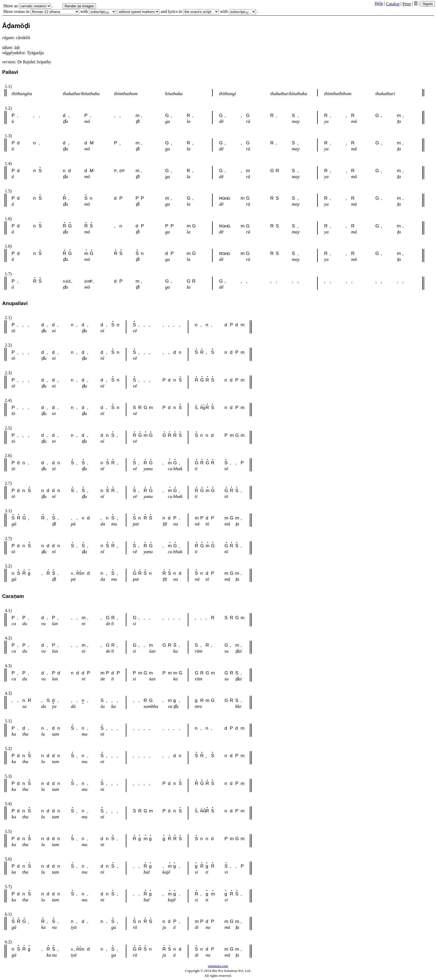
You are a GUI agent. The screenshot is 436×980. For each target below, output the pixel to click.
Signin (428, 4)
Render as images (79, 6)
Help (379, 3)
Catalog (393, 4)
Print (406, 4)
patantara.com (218, 966)
